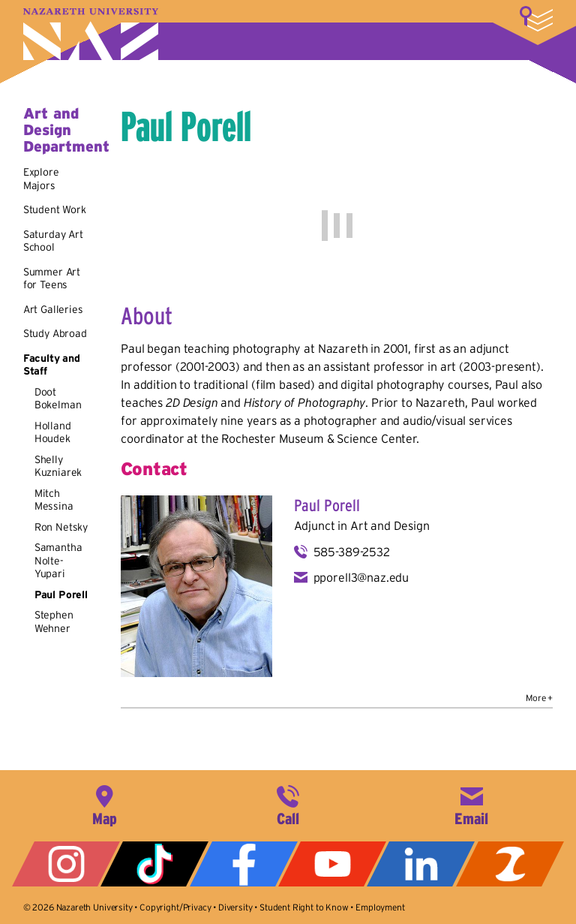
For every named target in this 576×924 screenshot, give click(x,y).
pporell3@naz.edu (361, 577)
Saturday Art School (53, 241)
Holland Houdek (53, 432)
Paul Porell (61, 594)
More (536, 19)
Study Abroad (55, 333)
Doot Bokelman (58, 399)
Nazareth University (91, 34)
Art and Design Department (66, 130)
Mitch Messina (54, 500)
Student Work (55, 209)
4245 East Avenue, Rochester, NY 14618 (104, 804)
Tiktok (154, 864)
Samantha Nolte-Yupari (58, 560)
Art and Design (390, 525)
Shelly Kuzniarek (58, 466)
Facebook (244, 864)
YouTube (332, 864)
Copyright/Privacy (175, 907)
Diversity (235, 907)
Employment (380, 907)
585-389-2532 (352, 552)
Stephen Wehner (54, 622)
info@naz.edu (472, 804)
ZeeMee (510, 864)
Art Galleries (53, 309)
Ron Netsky (61, 527)
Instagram (66, 864)
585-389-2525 (288, 804)
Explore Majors (41, 179)
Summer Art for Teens (52, 278)
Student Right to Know (304, 907)
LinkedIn (421, 864)
